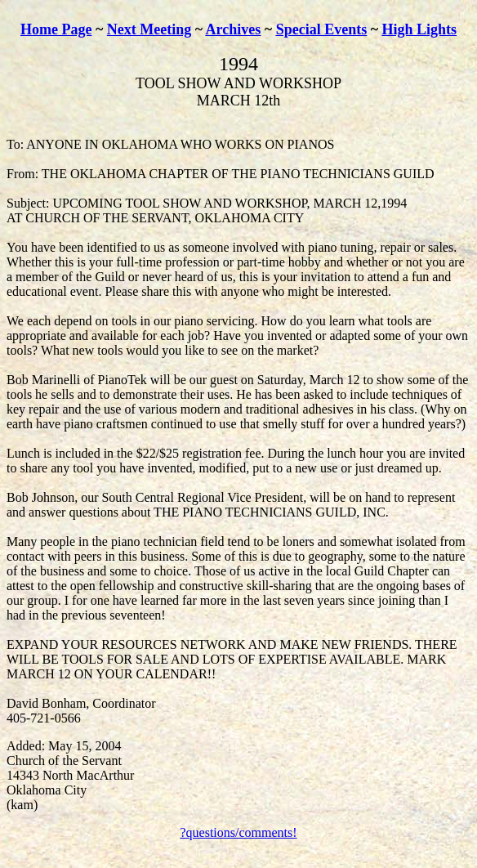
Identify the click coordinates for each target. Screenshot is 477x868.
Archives (234, 29)
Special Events (322, 29)
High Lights (420, 29)
